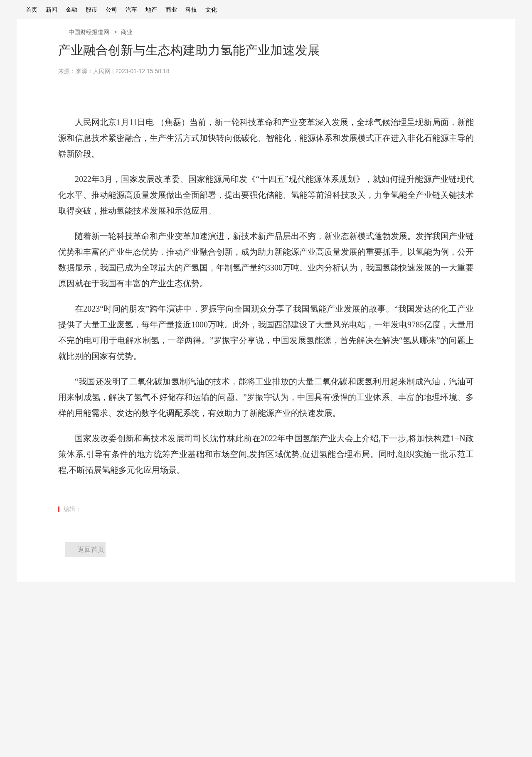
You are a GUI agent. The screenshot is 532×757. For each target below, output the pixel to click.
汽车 (131, 10)
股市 (91, 10)
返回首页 (91, 549)
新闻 (52, 10)
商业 (171, 10)
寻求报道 (84, 670)
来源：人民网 (93, 71)
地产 (151, 10)
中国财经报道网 (89, 32)
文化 (211, 10)
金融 (71, 10)
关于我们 (28, 670)
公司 (111, 10)
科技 (191, 10)
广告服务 (28, 684)
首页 (32, 10)
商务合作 (84, 684)
